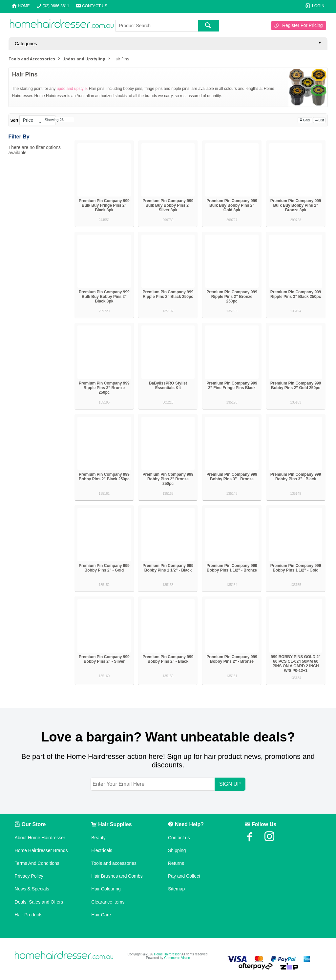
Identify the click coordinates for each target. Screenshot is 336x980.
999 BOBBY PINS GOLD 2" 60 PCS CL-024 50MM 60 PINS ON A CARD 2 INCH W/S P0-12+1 (296, 664)
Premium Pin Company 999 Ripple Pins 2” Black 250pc (168, 294)
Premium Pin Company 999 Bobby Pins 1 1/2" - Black (168, 568)
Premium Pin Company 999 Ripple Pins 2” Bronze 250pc (232, 297)
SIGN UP (230, 784)
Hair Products (29, 915)
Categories (26, 44)
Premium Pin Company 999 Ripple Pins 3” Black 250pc (296, 294)
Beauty (98, 838)
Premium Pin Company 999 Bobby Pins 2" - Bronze (232, 659)
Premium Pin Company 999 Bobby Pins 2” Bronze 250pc (168, 479)
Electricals (102, 850)
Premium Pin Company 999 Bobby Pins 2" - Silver (104, 659)
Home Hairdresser (167, 954)
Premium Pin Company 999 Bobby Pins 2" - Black (168, 659)
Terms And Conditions (37, 863)
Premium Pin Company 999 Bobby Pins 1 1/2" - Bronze (232, 568)
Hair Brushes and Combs (117, 876)
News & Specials (32, 889)
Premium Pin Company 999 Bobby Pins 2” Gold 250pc (296, 386)
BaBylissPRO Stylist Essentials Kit (168, 386)
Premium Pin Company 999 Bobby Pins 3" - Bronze (232, 477)
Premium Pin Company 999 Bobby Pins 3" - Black (296, 477)
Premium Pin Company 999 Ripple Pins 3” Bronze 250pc (104, 388)
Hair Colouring (106, 889)
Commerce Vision (177, 958)
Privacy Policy (29, 876)
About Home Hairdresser (40, 838)
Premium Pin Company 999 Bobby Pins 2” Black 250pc (104, 477)
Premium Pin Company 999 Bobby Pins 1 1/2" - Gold (296, 568)
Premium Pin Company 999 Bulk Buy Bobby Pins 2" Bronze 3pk (296, 205)
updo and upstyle (72, 89)
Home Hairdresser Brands (41, 850)
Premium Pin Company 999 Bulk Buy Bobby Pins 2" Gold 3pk (232, 205)
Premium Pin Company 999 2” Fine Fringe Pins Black (232, 386)
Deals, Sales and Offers (39, 902)
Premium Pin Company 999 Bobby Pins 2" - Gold (104, 568)
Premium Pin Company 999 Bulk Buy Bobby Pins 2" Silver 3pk (168, 205)
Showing (54, 120)
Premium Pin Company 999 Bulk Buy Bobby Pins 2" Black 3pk (104, 297)
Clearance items (108, 902)
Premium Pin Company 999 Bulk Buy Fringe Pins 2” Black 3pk (104, 205)
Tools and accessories (114, 863)
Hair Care (101, 915)
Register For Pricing (303, 25)
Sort (14, 120)
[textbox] (157, 26)
